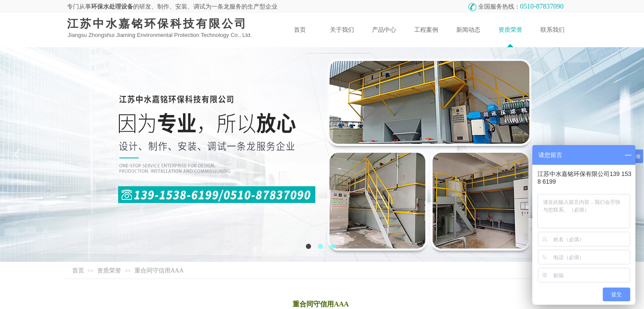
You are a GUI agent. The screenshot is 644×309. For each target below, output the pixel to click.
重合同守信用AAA (159, 271)
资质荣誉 (109, 271)
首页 (78, 271)
